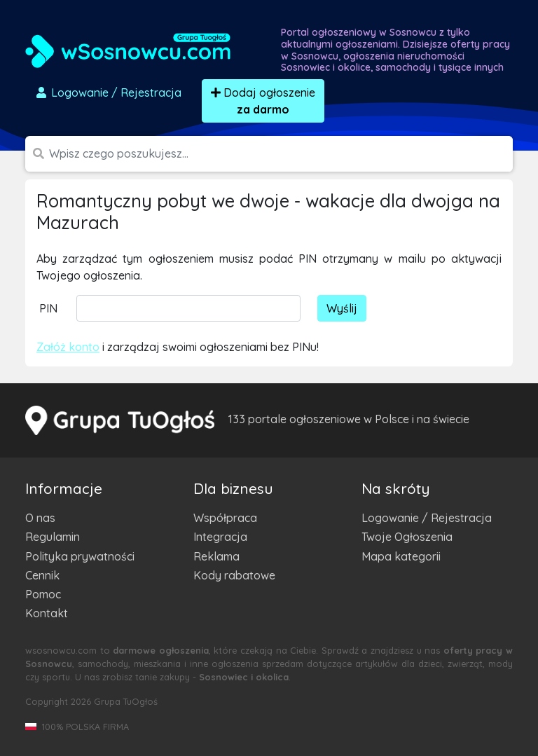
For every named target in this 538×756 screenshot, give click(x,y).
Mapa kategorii (401, 556)
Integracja (220, 537)
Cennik (42, 575)
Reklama (216, 556)
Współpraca (225, 518)
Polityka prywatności (80, 556)
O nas (40, 518)
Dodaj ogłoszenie (263, 101)
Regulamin (53, 537)
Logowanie (108, 92)
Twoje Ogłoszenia (407, 537)
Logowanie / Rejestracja (427, 518)
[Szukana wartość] (281, 154)
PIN (48, 308)
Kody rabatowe (234, 575)
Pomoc (43, 594)
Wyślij (342, 308)
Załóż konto (68, 347)
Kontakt (47, 613)
